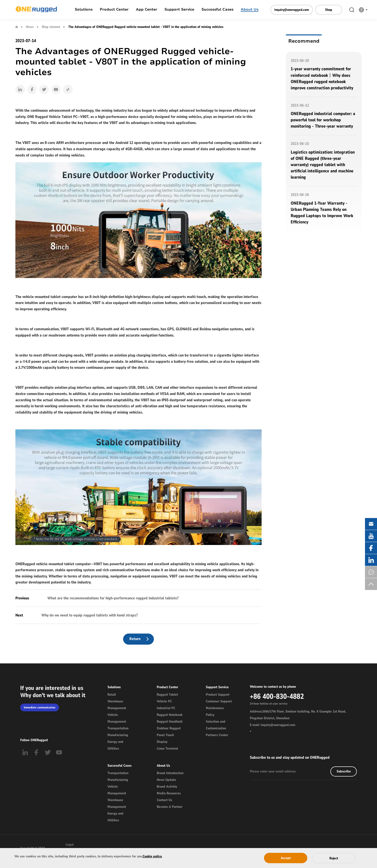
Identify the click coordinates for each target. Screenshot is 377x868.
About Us (250, 10)
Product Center (114, 10)
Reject (334, 858)
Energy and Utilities (115, 746)
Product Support (218, 695)
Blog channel (51, 27)
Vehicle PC (164, 702)
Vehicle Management (117, 719)
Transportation (118, 729)
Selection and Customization (216, 726)
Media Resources (169, 794)
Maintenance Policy (215, 712)
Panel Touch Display (165, 739)
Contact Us (164, 801)
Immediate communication (40, 708)
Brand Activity (167, 787)
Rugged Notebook (170, 716)
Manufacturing (118, 736)
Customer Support (219, 702)
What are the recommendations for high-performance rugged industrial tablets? (113, 598)
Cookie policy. (152, 856)
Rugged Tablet (167, 695)
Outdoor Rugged (169, 729)
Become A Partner (170, 807)
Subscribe (344, 772)
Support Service (179, 10)
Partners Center (217, 736)
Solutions (84, 10)
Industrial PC (166, 709)
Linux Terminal (167, 749)
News (30, 27)
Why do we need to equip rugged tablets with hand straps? (89, 615)
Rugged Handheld (170, 722)
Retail (112, 695)
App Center (147, 10)
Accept (286, 858)
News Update (166, 781)
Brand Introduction (170, 774)
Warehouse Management (117, 705)
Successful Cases (217, 10)
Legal (70, 845)
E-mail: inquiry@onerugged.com (273, 726)
